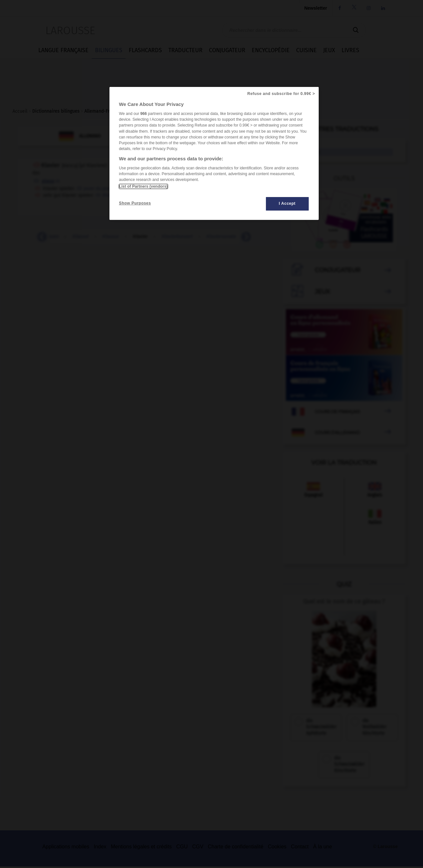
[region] (214, 153)
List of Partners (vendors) (143, 186)
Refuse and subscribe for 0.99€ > (281, 94)
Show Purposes (135, 203)
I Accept (287, 203)
